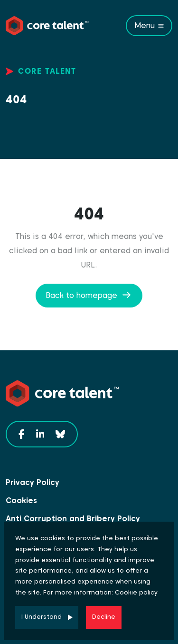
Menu (145, 25)
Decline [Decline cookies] (104, 617)
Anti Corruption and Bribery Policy (73, 519)
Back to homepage (81, 295)
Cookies (21, 500)
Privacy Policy (33, 482)
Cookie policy (136, 592)
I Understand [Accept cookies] (42, 617)
